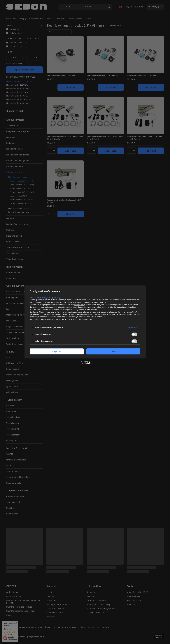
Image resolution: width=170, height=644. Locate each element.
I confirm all (113, 351)
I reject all (57, 351)
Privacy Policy (80, 305)
